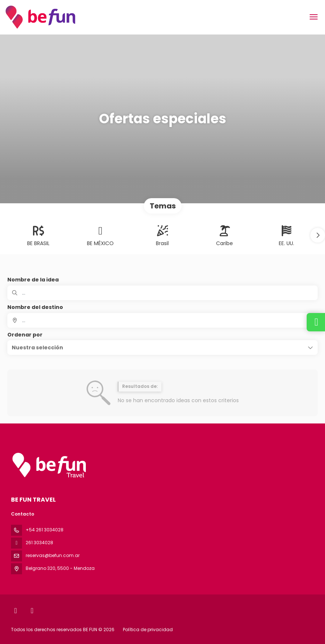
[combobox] (162, 320)
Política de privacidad (148, 630)
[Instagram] (32, 611)
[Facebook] (16, 611)
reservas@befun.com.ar (53, 555)
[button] (318, 235)
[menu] (314, 17)
